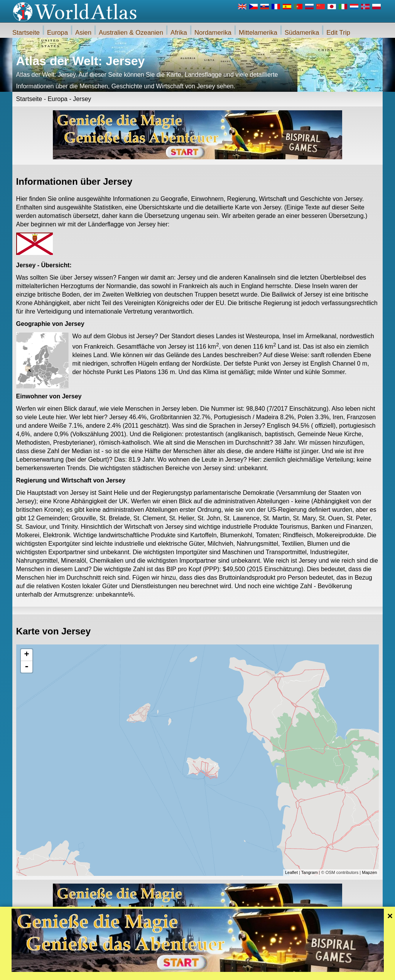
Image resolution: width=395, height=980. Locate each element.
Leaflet (291, 872)
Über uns (163, 972)
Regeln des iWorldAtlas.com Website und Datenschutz (232, 972)
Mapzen (369, 872)
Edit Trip (338, 33)
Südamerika (302, 33)
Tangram (310, 872)
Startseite (26, 33)
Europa (57, 33)
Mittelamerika (258, 33)
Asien (83, 33)
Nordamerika (213, 33)
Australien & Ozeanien (131, 33)
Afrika (179, 33)
